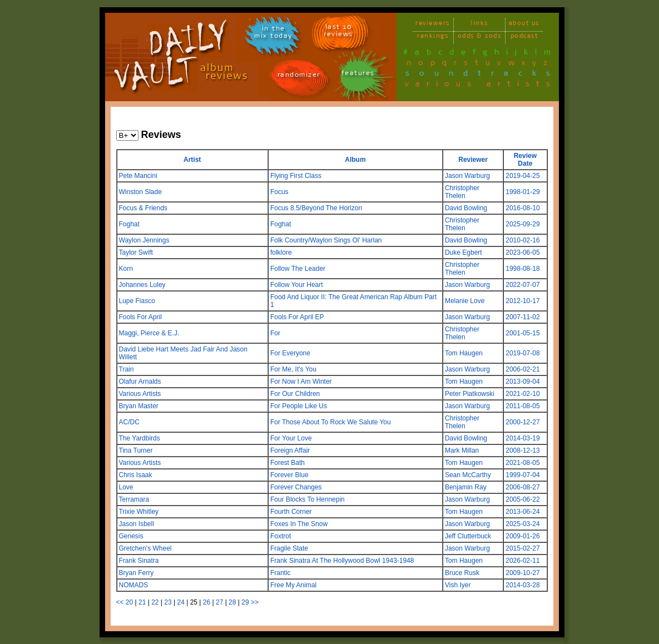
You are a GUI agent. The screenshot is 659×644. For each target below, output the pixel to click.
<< (120, 602)
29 (245, 602)
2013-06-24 (522, 512)
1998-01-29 (522, 192)
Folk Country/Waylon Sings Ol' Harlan (326, 240)
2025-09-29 (522, 224)
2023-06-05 (522, 252)
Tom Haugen (464, 353)
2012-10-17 (522, 301)
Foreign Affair (290, 450)
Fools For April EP (297, 317)
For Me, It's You (293, 369)
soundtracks (483, 75)
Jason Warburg (467, 176)
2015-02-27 (522, 548)
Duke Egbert (464, 252)
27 (219, 602)
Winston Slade (140, 192)
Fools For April (140, 317)
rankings (433, 38)
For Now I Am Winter (301, 382)
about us (524, 25)
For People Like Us (299, 406)
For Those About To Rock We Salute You (331, 422)
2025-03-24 (522, 524)
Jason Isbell (137, 524)
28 (232, 602)
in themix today (273, 34)
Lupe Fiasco (137, 301)
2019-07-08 (522, 353)
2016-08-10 (522, 208)
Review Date (525, 160)
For (275, 333)
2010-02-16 (522, 240)
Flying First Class (296, 176)
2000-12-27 (522, 422)
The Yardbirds (140, 438)
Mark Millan (462, 450)
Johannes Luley (142, 285)
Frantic (281, 573)
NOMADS (134, 585)
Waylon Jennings (144, 240)
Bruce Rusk (462, 573)
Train (127, 369)
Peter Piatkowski (470, 394)
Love (126, 487)
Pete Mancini (138, 176)
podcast (524, 38)
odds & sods (480, 38)
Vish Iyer (458, 585)
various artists (481, 86)
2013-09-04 (522, 382)
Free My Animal (293, 585)
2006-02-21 (522, 369)
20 (129, 602)
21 (142, 602)
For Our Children (295, 394)
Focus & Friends (143, 208)
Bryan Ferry (137, 573)
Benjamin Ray (466, 487)
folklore (281, 252)
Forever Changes (296, 487)
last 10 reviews (338, 32)
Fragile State (289, 548)
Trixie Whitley (139, 512)
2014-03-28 (522, 585)
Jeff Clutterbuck (468, 536)
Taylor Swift (136, 252)
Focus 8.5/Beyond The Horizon (316, 208)
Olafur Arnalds (140, 382)
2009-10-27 (522, 573)
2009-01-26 (522, 536)
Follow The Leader (298, 269)
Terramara (134, 499)
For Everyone (290, 353)
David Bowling (466, 208)
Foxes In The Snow (299, 524)
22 (155, 602)
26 (207, 602)
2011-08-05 (522, 406)
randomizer (299, 76)
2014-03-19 (522, 438)
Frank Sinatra (139, 561)
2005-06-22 (522, 499)
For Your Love (291, 438)
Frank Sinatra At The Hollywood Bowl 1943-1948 (342, 561)
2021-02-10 (522, 394)
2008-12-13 (522, 450)
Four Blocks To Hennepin (308, 499)
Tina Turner (136, 450)
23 (168, 602)
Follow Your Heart (297, 285)
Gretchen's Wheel (145, 548)
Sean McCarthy (468, 475)
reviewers (433, 25)
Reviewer (473, 160)
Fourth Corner (291, 512)
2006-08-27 (522, 487)
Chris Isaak (136, 475)
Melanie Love (465, 301)
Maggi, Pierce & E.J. (149, 333)
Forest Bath (288, 463)
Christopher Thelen (462, 192)
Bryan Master (139, 406)
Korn (126, 269)
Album (355, 160)
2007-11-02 (522, 317)
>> (255, 602)
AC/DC (129, 422)
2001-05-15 (522, 333)
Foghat (129, 224)
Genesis (131, 536)
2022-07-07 (522, 285)
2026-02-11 (522, 561)
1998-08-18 (522, 269)
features (358, 75)
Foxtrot (281, 536)
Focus (279, 192)
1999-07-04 (522, 475)
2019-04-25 (522, 176)
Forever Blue (289, 475)
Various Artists (140, 394)
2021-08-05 (522, 463)
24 (180, 602)
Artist (192, 160)
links (479, 25)
